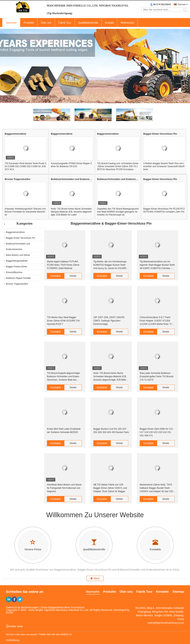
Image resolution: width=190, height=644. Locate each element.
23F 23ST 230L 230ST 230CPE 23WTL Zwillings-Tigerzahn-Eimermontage (109, 321)
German (182, 4)
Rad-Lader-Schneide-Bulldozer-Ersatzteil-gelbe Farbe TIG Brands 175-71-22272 (157, 376)
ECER (10, 613)
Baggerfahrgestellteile (17, 261)
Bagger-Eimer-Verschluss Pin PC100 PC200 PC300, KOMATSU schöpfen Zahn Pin (164, 210)
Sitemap (178, 592)
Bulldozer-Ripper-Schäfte (18, 278)
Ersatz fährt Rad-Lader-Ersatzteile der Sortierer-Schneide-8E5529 (64, 431)
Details (73, 276)
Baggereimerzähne (15, 134)
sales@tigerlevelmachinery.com (166, 623)
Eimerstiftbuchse (14, 272)
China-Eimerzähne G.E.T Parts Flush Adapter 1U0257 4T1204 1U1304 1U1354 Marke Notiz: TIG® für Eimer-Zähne (157, 321)
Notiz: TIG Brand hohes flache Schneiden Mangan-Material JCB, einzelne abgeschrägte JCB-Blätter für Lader (71, 212)
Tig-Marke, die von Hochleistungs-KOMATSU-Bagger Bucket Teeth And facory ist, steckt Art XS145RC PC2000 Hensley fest (110, 265)
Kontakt (109, 23)
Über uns (46, 23)
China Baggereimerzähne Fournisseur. (63, 607)
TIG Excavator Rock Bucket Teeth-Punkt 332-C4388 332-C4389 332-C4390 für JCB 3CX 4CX (26, 166)
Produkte (29, 23)
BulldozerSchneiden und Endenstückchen (72, 179)
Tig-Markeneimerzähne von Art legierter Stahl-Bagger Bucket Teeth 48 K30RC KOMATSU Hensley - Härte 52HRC (157, 265)
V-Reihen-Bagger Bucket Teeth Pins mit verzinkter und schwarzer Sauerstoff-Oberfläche (164, 166)
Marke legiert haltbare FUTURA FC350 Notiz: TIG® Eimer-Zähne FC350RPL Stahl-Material (63, 265)
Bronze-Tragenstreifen (17, 179)
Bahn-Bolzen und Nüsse (18, 255)
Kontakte (56, 276)
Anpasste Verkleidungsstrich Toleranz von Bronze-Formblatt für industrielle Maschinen (25, 212)
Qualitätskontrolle (88, 23)
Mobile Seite (14, 626)
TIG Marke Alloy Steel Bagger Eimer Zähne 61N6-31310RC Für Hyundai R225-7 (63, 321)
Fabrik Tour (65, 23)
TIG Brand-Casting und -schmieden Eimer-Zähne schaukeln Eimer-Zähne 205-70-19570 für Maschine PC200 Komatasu (118, 166)
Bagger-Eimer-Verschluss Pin (160, 134)
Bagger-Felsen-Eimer (17, 267)
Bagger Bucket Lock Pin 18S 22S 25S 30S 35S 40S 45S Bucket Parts (111, 431)
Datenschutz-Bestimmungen (22, 607)
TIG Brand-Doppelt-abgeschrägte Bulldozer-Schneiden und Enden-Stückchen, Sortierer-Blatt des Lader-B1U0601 (63, 377)
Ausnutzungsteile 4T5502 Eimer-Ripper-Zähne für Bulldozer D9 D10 (71, 165)
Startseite (11, 23)
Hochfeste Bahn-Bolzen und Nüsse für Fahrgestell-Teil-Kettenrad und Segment (64, 488)
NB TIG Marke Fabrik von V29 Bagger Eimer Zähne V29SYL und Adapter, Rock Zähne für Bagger (110, 488)
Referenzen (127, 23)
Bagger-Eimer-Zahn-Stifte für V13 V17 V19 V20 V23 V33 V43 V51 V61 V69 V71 (156, 432)
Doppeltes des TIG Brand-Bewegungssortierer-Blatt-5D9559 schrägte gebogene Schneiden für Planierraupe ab (118, 212)
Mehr (95, 578)
